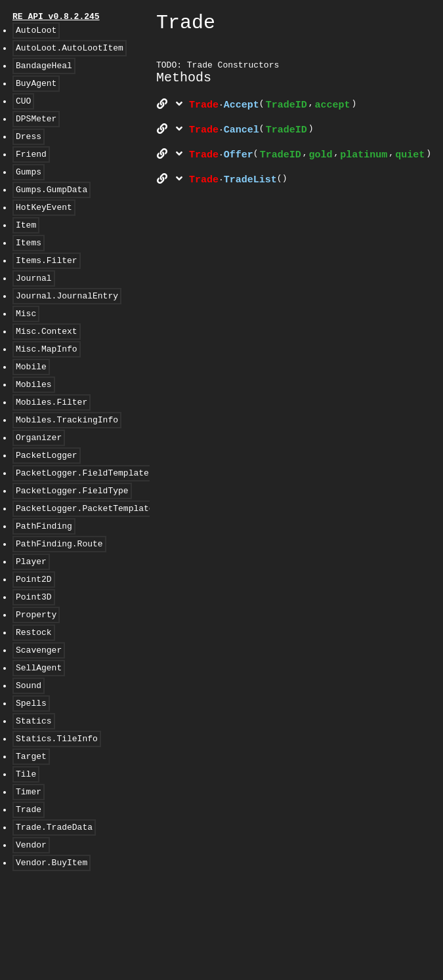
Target (31, 840)
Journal (34, 309)
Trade (29, 899)
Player (31, 624)
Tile (26, 860)
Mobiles (34, 427)
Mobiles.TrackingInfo (67, 466)
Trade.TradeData (54, 919)
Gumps (29, 191)
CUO (23, 112)
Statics (34, 801)
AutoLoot (36, 33)
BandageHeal (44, 73)
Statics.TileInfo (57, 821)
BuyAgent (36, 92)
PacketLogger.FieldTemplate (82, 525)
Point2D (34, 643)
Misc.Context (47, 368)
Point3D (34, 663)
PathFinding (44, 584)
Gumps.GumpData (52, 211)
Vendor (31, 939)
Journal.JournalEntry (67, 329)
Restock (34, 703)
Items (29, 270)
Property (36, 683)
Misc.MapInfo (47, 388)
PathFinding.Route (59, 604)
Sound (29, 762)
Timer (29, 880)
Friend (31, 171)
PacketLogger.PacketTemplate (85, 565)
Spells (31, 781)
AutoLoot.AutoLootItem (70, 53)
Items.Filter (47, 289)
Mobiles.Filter (52, 447)
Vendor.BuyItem (52, 958)
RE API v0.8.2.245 (56, 18)
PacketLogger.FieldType (72, 545)
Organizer (39, 486)
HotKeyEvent (44, 230)
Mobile (31, 407)
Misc (26, 348)
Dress (29, 152)
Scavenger (39, 722)
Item (26, 250)
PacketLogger (47, 506)
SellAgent (39, 742)
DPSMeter (36, 132)
